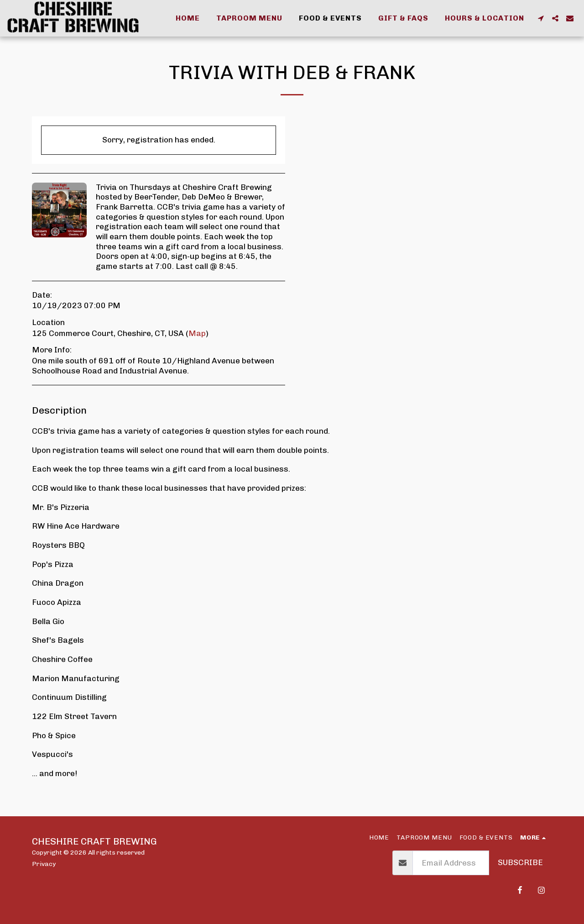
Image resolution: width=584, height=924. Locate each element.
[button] (541, 18)
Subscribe (520, 862)
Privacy (44, 864)
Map (197, 333)
